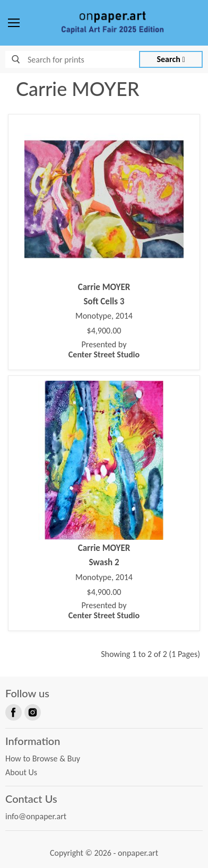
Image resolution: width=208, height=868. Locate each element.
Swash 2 (104, 562)
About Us (21, 772)
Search (171, 59)
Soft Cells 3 (104, 301)
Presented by (104, 349)
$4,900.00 (104, 331)
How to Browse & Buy (43, 759)
